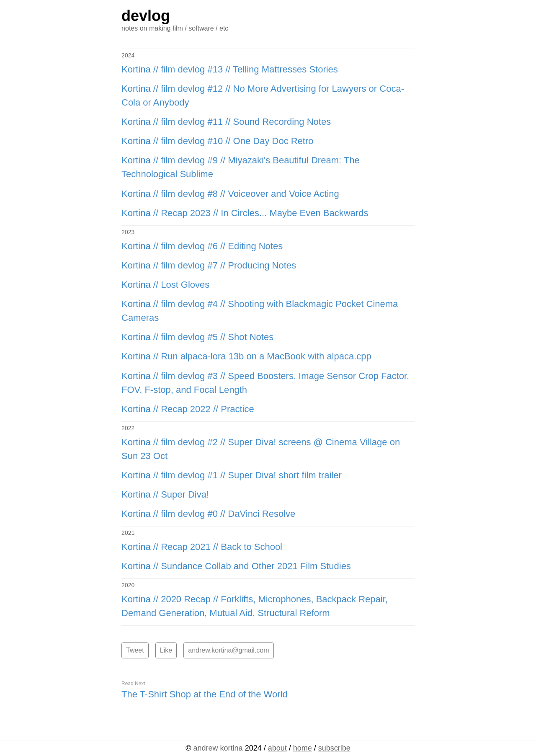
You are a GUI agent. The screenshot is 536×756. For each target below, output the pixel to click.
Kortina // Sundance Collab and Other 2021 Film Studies (236, 566)
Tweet (135, 650)
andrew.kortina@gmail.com (228, 650)
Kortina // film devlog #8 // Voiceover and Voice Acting (230, 194)
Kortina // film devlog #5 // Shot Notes (197, 337)
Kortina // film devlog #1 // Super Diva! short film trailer (232, 475)
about (277, 748)
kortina (218, 748)
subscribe (334, 748)
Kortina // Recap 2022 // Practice (188, 409)
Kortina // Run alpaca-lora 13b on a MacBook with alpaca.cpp (246, 356)
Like (166, 650)
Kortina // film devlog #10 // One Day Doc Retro (218, 141)
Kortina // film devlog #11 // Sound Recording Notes (226, 122)
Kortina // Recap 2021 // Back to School (202, 547)
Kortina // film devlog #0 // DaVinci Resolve (208, 514)
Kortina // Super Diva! (165, 494)
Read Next (133, 684)
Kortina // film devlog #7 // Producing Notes (209, 265)
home (303, 748)
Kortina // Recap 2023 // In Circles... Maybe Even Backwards (245, 213)
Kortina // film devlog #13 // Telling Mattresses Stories (230, 69)
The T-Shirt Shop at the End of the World (205, 694)
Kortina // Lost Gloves (165, 285)
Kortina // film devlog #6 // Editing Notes (202, 246)
